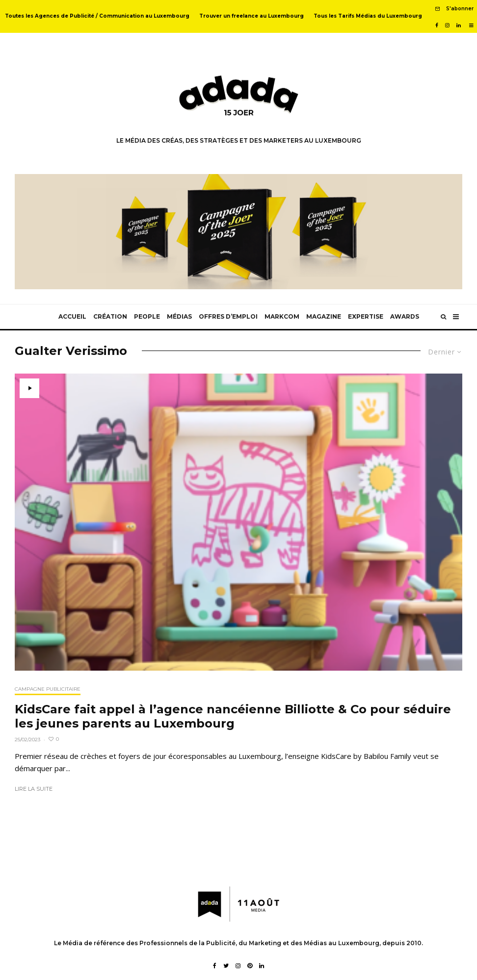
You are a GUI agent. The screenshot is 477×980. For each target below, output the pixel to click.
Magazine (324, 316)
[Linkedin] (459, 25)
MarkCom (282, 316)
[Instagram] (447, 25)
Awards (405, 316)
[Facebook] (437, 25)
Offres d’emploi (228, 316)
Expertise (366, 316)
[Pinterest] (250, 966)
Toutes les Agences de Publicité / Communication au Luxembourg (97, 16)
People (147, 316)
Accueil (72, 316)
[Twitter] (226, 966)
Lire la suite (34, 789)
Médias (179, 316)
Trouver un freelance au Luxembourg (252, 16)
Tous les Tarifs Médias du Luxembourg (368, 16)
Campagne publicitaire (48, 689)
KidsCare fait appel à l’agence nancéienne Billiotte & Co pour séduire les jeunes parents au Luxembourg (233, 716)
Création (110, 316)
